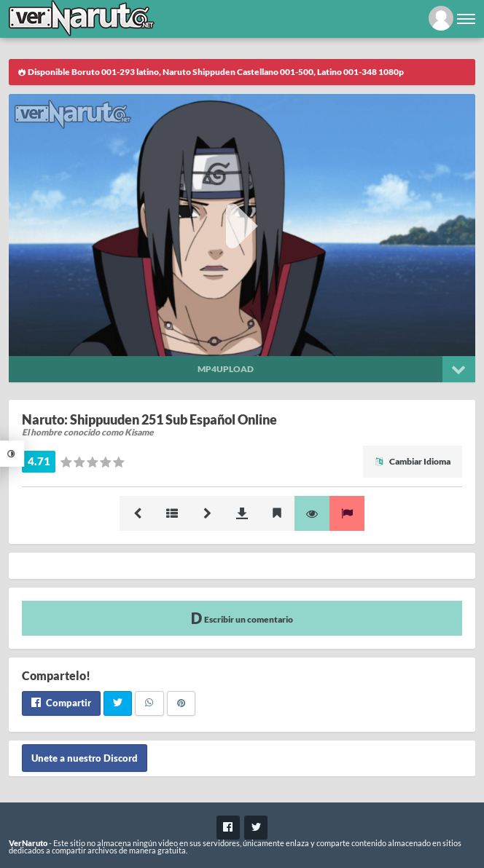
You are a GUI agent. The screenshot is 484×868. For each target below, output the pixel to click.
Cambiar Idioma (413, 461)
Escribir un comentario (242, 618)
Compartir (61, 703)
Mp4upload (226, 369)
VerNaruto (28, 843)
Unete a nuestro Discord (85, 758)
